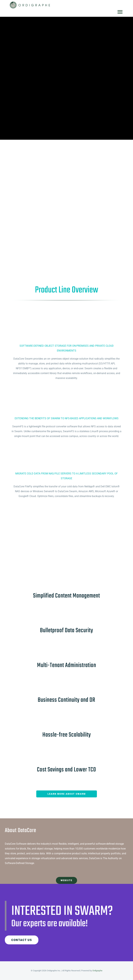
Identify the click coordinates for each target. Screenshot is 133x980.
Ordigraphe (97, 971)
